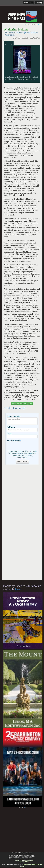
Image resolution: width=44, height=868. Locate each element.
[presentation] (23, 446)
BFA (25, 807)
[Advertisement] (22, 523)
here (18, 589)
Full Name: (11, 427)
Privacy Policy (24, 862)
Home (39, 3)
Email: (9, 434)
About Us (18, 860)
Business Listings (28, 860)
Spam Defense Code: (14, 440)
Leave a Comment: (14, 416)
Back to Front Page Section (19, 404)
